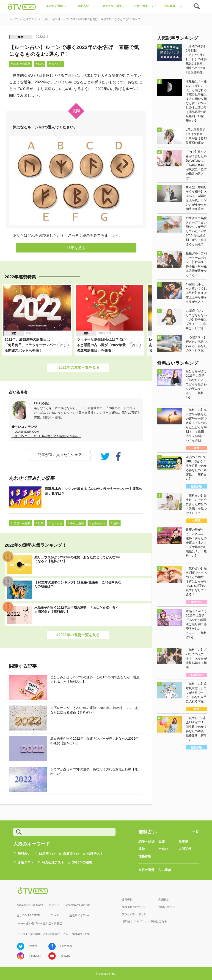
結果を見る (76, 248)
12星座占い (47, 854)
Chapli (55, 915)
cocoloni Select (81, 934)
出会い (163, 849)
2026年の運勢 (82, 862)
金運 (162, 842)
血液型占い (71, 854)
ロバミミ (55, 905)
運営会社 (127, 900)
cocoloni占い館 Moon (30, 905)
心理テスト (95, 854)
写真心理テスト (53, 862)
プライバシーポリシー (135, 914)
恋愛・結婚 (146, 842)
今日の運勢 (146, 870)
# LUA (40, 64)
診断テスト (26, 862)
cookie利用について (134, 907)
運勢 (21, 37)
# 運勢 (115, 524)
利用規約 (164, 900)
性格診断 (145, 856)
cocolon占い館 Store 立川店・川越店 (40, 923)
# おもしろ (56, 64)
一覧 (195, 832)
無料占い (24, 854)
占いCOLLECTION (29, 915)
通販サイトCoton (80, 915)
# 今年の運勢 (76, 524)
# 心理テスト (97, 524)
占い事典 (165, 870)
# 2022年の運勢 (21, 64)
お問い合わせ (167, 907)
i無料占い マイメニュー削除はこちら (144, 921)
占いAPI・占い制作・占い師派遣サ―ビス (43, 934)
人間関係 (185, 849)
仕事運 (183, 842)
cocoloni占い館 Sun (78, 905)
